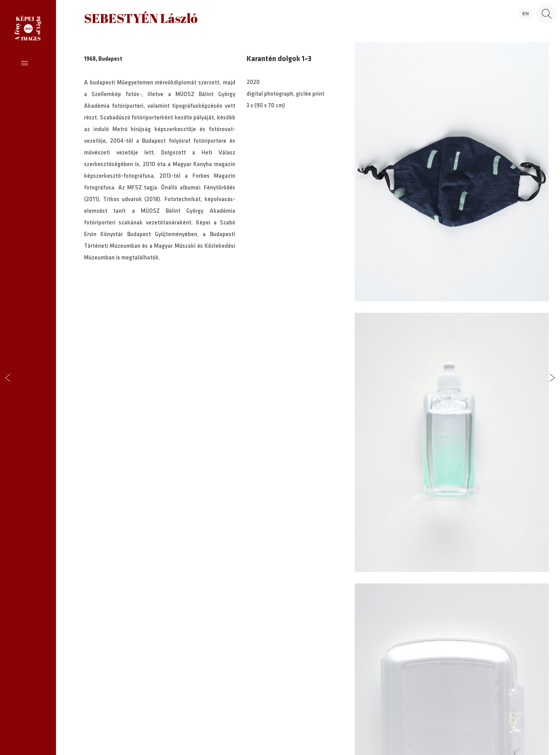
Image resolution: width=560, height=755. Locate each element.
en (526, 14)
